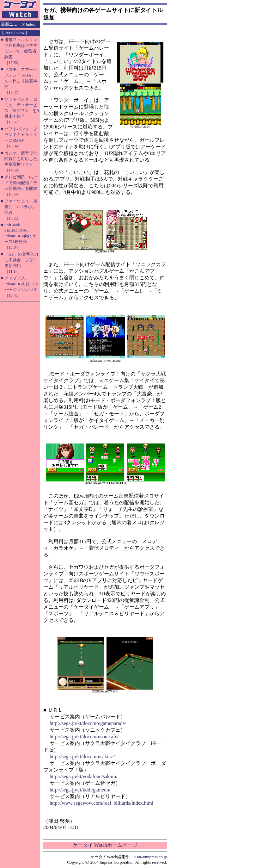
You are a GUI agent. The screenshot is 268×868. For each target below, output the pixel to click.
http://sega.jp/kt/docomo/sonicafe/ (84, 737)
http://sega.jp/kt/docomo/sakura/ (82, 756)
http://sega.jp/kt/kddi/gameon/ (80, 790)
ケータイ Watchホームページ (105, 845)
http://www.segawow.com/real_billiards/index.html (101, 803)
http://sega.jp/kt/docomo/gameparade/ (88, 723)
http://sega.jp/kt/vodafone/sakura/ (84, 776)
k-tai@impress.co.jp (150, 857)
